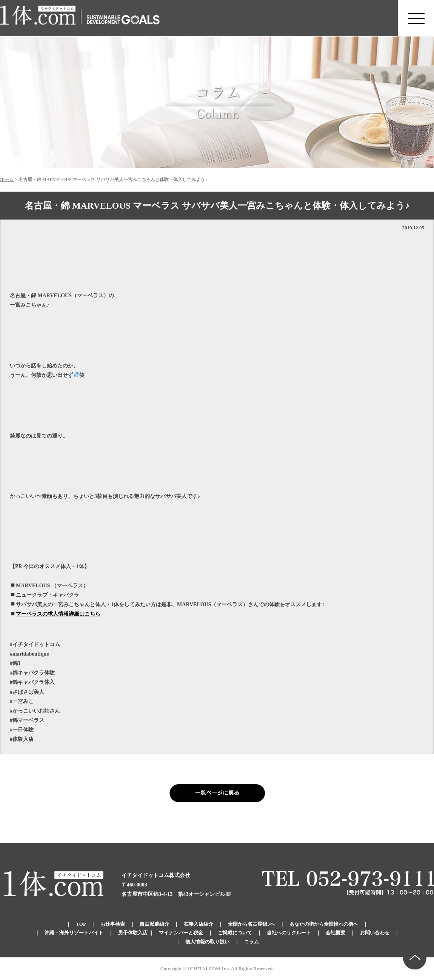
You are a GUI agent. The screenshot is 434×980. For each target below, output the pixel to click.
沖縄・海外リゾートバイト (74, 933)
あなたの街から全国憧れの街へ (324, 924)
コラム (252, 942)
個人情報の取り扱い (207, 942)
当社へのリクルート (289, 933)
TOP (81, 924)
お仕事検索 (113, 924)
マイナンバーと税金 (181, 933)
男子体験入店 (133, 933)
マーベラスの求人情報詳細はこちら (58, 614)
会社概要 (336, 933)
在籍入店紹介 (199, 924)
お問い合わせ (375, 933)
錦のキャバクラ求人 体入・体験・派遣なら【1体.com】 (38, 18)
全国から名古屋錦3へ (251, 924)
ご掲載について (235, 933)
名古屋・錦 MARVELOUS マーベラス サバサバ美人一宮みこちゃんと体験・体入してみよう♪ (217, 206)
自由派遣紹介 (154, 924)
